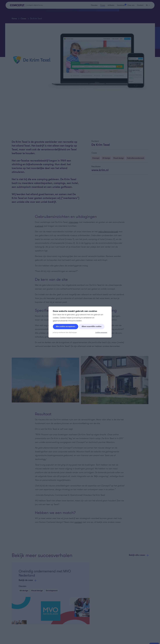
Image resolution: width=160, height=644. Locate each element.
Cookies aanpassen (101, 332)
